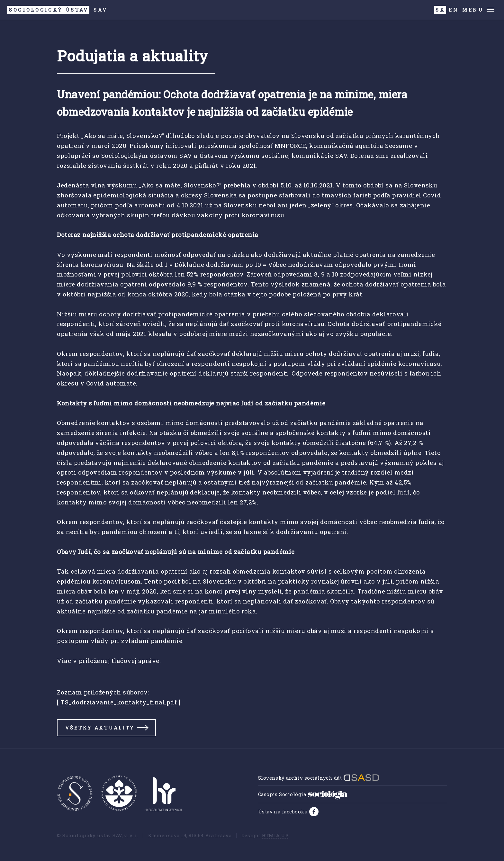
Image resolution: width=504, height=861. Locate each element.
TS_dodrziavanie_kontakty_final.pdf (119, 702)
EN (454, 10)
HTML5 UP (275, 835)
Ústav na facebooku (284, 811)
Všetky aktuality (100, 728)
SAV (57, 10)
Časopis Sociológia (303, 794)
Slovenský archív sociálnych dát (319, 778)
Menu (473, 10)
